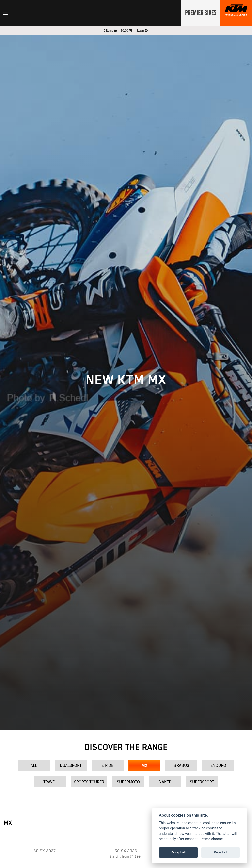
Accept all (178, 852)
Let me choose (211, 839)
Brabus (181, 765)
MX (144, 765)
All (34, 765)
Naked (165, 782)
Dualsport (71, 765)
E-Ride (108, 765)
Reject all (220, 852)
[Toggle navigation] (5, 13)
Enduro (218, 765)
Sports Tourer (89, 782)
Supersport (202, 782)
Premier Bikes (200, 12)
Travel (50, 782)
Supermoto (128, 782)
